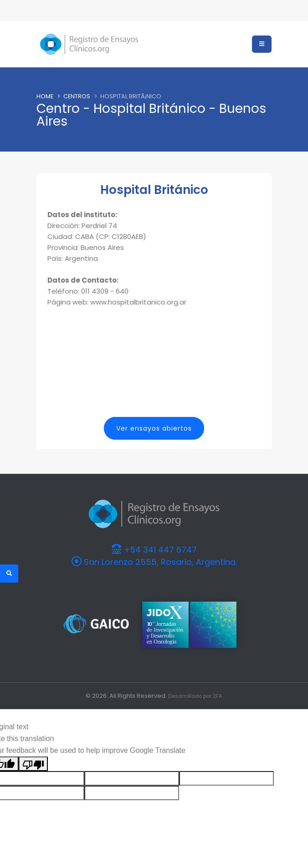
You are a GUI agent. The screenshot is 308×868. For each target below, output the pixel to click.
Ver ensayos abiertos (154, 428)
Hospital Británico (154, 190)
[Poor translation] (33, 763)
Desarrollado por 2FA (195, 695)
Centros (77, 96)
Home (45, 96)
